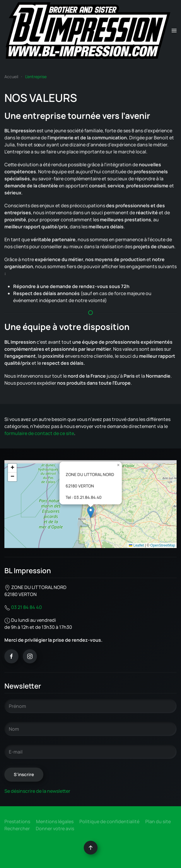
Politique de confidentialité (109, 821)
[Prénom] (90, 706)
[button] (174, 31)
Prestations (17, 821)
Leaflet (136, 545)
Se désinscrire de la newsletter (37, 791)
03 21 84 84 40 (27, 607)
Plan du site (158, 821)
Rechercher (17, 828)
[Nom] (90, 729)
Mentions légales (55, 821)
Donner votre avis (55, 828)
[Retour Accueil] (88, 31)
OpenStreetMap (163, 545)
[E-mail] (90, 752)
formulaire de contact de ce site (39, 433)
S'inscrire (24, 774)
